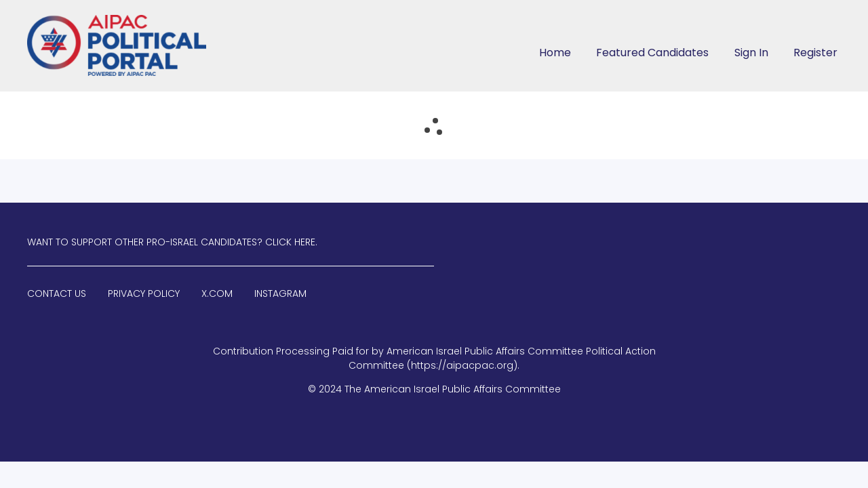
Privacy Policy (144, 293)
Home (555, 53)
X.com (217, 293)
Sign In (751, 53)
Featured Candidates (652, 53)
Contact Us (57, 293)
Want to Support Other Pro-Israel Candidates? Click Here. (172, 242)
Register (815, 53)
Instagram (280, 293)
